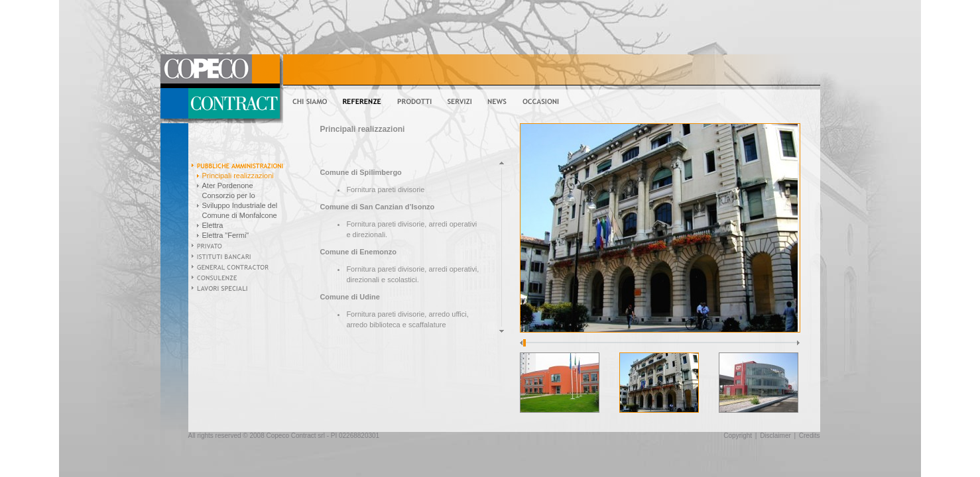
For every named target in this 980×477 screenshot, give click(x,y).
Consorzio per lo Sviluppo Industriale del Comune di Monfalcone (240, 205)
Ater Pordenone (228, 185)
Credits (810, 436)
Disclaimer (775, 436)
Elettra (213, 225)
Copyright (738, 436)
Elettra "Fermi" (226, 235)
